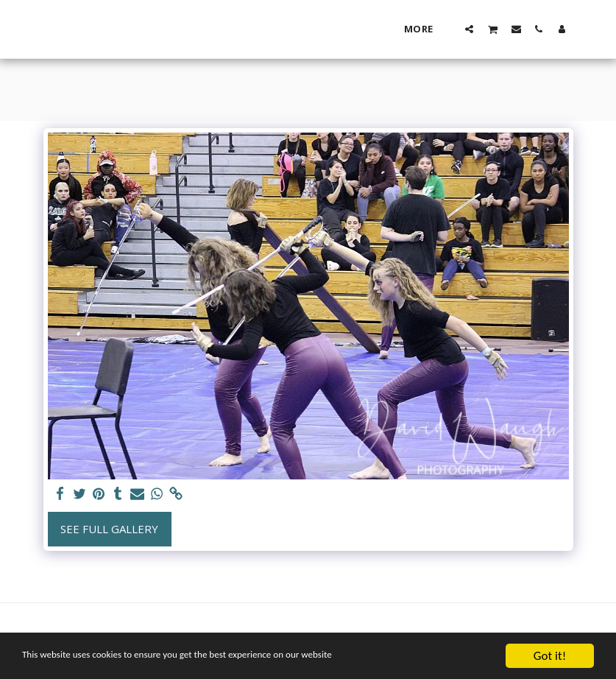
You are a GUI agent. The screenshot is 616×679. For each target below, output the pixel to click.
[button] (469, 29)
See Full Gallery (109, 529)
